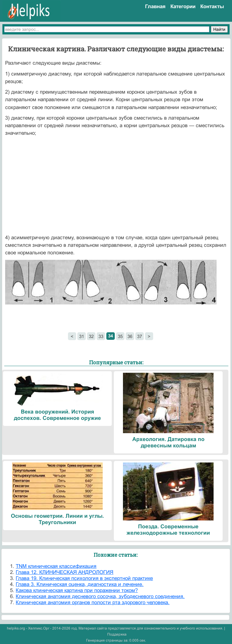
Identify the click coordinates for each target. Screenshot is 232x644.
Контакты (212, 6)
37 (140, 336)
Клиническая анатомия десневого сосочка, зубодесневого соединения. (100, 596)
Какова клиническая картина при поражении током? (77, 590)
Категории (183, 6)
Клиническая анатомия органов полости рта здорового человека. (93, 602)
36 (130, 336)
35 (120, 336)
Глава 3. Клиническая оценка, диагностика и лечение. (80, 584)
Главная (155, 6)
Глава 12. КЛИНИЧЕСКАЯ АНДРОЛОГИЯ (64, 572)
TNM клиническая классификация (56, 566)
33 (101, 336)
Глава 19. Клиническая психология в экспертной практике (84, 578)
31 (82, 336)
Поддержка (117, 634)
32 (91, 336)
